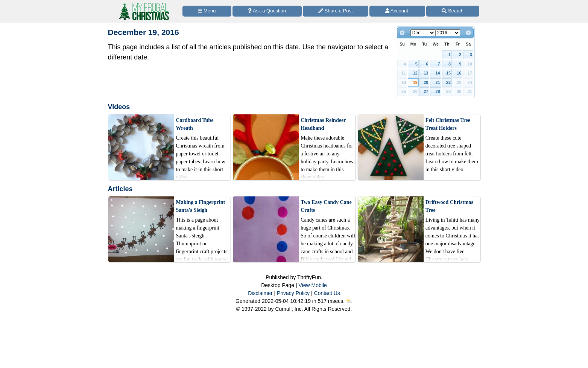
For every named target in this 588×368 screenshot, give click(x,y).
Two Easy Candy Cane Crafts (326, 206)
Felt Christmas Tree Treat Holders (448, 124)
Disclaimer (260, 293)
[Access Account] (397, 11)
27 (426, 91)
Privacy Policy (293, 293)
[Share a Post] (336, 11)
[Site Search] (453, 11)
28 (438, 91)
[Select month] (423, 33)
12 (415, 73)
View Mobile (313, 285)
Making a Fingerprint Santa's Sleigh (201, 206)
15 (448, 73)
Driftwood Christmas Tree (449, 206)
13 (426, 73)
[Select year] (448, 33)
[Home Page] (143, 4)
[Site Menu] (207, 11)
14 (438, 73)
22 (448, 82)
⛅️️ (349, 301)
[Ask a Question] (267, 11)
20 (426, 82)
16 (459, 73)
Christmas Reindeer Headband (323, 124)
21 (438, 82)
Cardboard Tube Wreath (195, 124)
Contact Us (327, 293)
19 (415, 82)
